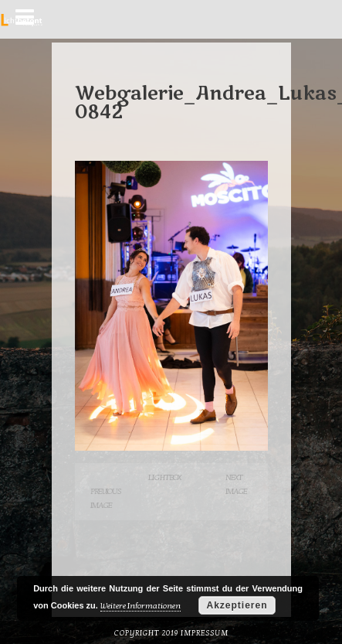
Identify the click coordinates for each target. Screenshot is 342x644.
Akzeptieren (237, 605)
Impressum (205, 633)
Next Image (236, 484)
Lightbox (164, 477)
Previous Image (106, 498)
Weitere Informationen (141, 606)
